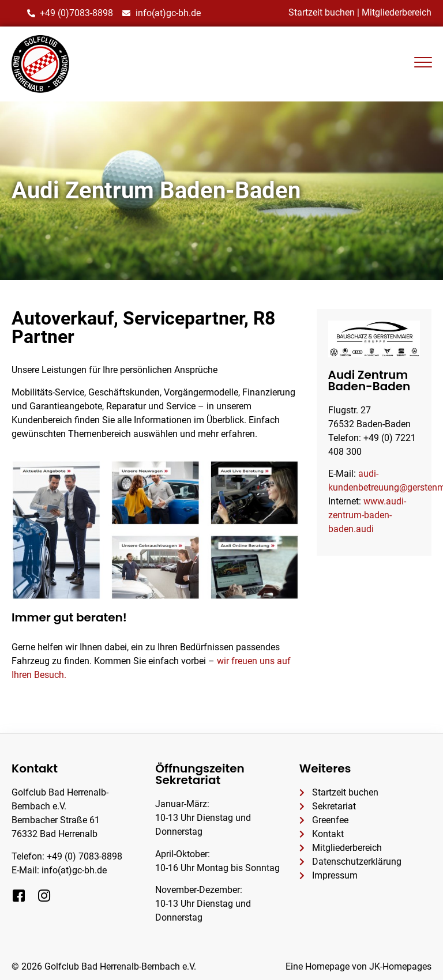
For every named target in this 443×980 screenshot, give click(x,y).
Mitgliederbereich (397, 12)
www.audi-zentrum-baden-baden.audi (367, 515)
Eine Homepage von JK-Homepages (358, 966)
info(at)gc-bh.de (74, 870)
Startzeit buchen (322, 12)
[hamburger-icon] (423, 64)
